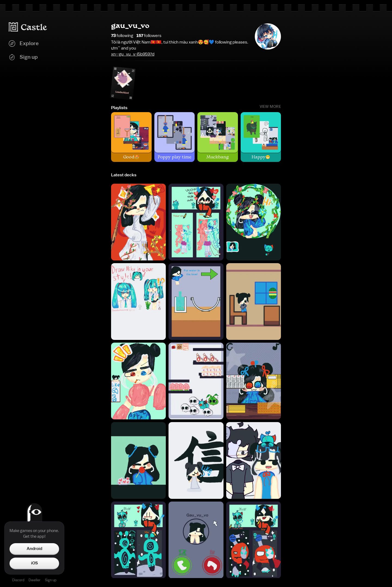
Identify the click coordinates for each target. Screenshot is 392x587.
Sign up (51, 580)
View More (270, 107)
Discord (18, 580)
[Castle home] (28, 27)
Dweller (35, 580)
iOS (34, 563)
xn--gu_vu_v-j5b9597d (133, 54)
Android (34, 549)
